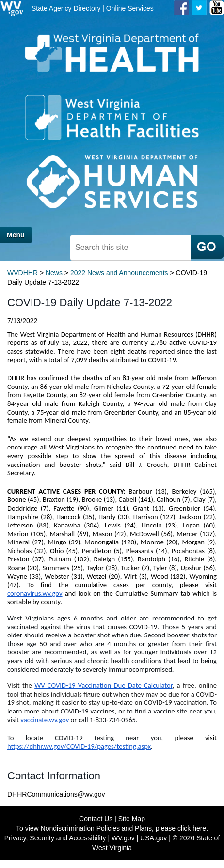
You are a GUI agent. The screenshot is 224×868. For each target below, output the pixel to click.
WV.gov (123, 838)
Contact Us (96, 819)
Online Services (130, 8)
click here (192, 828)
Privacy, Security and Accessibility (55, 838)
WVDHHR (23, 273)
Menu (16, 235)
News (54, 273)
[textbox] (130, 248)
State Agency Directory (66, 8)
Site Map (132, 819)
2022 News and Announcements (119, 273)
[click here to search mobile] (208, 247)
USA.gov (153, 838)
